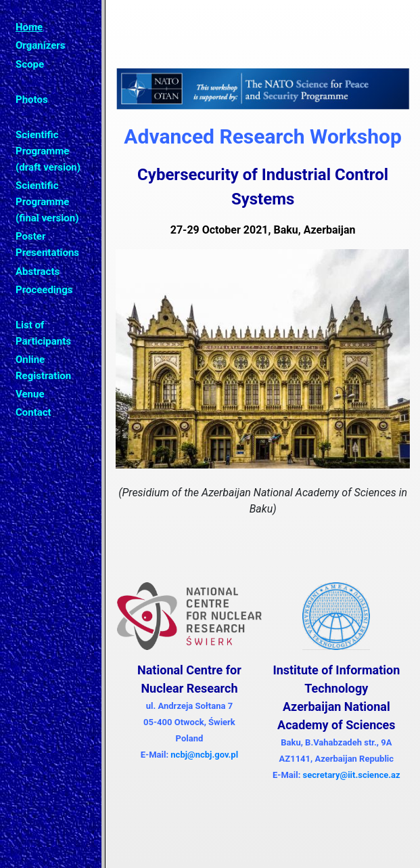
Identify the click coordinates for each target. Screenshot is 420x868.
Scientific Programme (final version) (47, 202)
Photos (32, 100)
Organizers (40, 45)
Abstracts (38, 272)
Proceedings (44, 290)
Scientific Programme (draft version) (48, 151)
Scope (30, 64)
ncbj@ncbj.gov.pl (204, 755)
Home (29, 27)
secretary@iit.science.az (352, 775)
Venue (30, 394)
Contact (33, 412)
